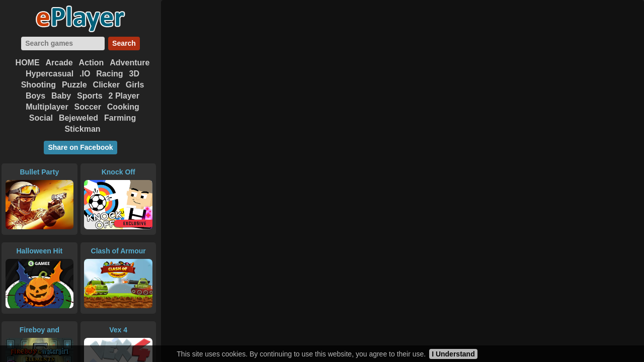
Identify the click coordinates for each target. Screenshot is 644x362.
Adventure (130, 63)
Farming (120, 118)
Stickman (82, 129)
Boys (35, 96)
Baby (61, 96)
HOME (28, 63)
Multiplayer (47, 107)
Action (92, 63)
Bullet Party (39, 172)
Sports (90, 96)
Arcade (59, 63)
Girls (135, 85)
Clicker (106, 85)
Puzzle (74, 85)
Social (41, 118)
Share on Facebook (80, 147)
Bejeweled (78, 118)
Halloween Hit (39, 251)
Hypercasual (50, 74)
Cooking (123, 107)
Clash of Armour (118, 251)
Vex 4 (118, 330)
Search (124, 43)
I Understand (453, 354)
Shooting (38, 85)
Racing (109, 74)
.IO (85, 74)
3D (134, 74)
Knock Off (118, 172)
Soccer (88, 107)
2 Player (124, 96)
